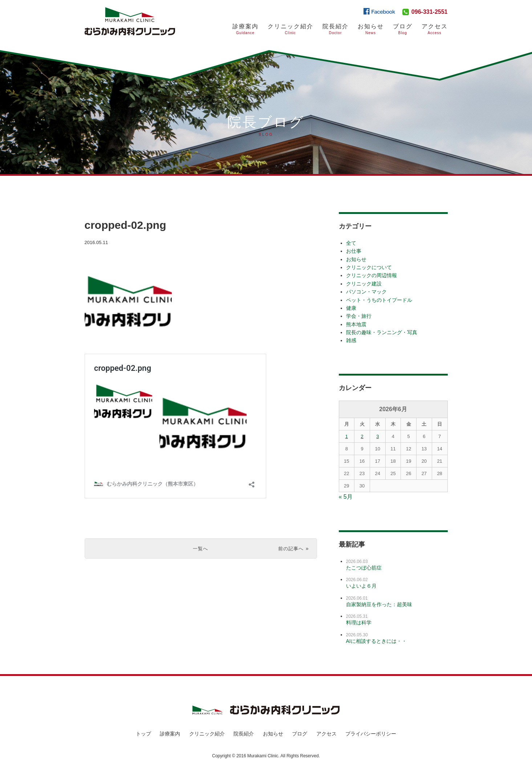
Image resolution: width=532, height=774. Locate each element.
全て (351, 243)
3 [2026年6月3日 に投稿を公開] (377, 436)
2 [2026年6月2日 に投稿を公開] (362, 436)
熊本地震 (356, 324)
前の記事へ (289, 548)
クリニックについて (369, 267)
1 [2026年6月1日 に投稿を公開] (347, 436)
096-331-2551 (430, 12)
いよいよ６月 (361, 586)
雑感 (351, 340)
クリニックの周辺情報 (371, 275)
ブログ (403, 29)
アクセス (435, 29)
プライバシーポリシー (371, 734)
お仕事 (354, 251)
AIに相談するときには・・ (376, 641)
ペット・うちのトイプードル (379, 300)
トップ (143, 734)
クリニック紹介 (291, 29)
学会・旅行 (359, 316)
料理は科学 (359, 623)
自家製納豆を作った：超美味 (379, 604)
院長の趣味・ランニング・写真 (382, 332)
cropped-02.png (139, 224)
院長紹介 (336, 29)
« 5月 (346, 497)
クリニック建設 (364, 284)
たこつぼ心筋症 (364, 568)
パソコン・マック (366, 292)
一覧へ (200, 548)
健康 (351, 308)
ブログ (300, 734)
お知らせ (371, 29)
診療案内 (245, 29)
